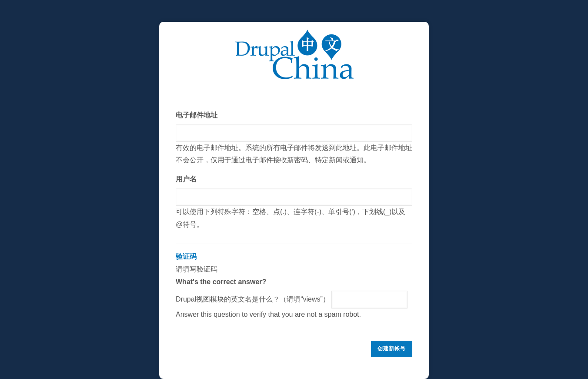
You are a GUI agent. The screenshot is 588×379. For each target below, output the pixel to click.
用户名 (186, 179)
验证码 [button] (186, 257)
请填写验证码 (294, 286)
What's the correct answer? (221, 282)
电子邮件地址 (197, 115)
